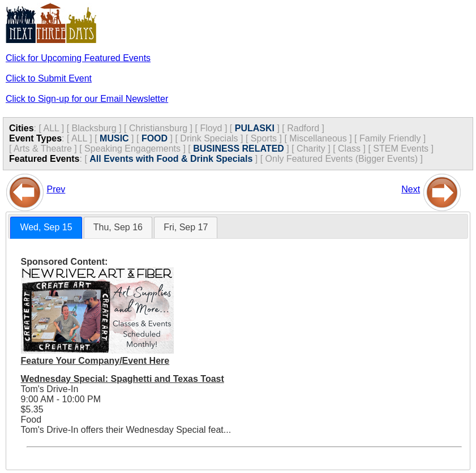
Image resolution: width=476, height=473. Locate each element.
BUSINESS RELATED (239, 149)
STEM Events (401, 149)
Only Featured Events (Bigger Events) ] (344, 159)
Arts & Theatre (43, 149)
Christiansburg (158, 128)
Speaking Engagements (132, 149)
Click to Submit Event (49, 78)
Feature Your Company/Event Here (95, 361)
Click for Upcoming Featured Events (78, 58)
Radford (303, 128)
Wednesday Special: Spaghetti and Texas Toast (123, 379)
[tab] (46, 228)
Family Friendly (390, 138)
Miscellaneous (318, 138)
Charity (311, 149)
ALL (51, 128)
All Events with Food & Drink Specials (171, 159)
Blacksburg (94, 128)
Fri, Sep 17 (186, 227)
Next (411, 189)
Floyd (211, 128)
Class (349, 149)
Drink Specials (209, 138)
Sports (264, 138)
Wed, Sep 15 (46, 227)
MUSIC (114, 138)
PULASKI (255, 128)
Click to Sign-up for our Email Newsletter (87, 99)
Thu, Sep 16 (118, 227)
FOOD (155, 138)
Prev (56, 189)
